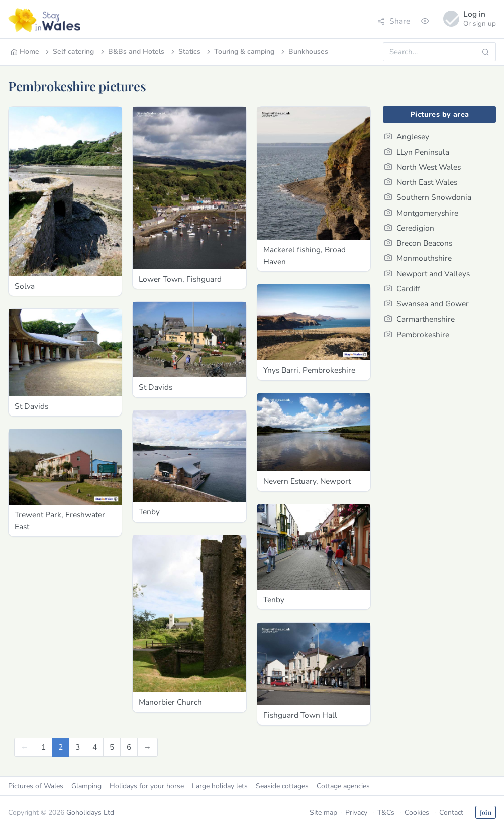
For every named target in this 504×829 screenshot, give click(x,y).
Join (486, 812)
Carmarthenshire (420, 319)
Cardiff (402, 289)
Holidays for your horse (147, 786)
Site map (323, 813)
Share (394, 21)
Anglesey (407, 136)
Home (25, 51)
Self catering (69, 51)
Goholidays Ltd (90, 813)
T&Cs (386, 813)
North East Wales (421, 182)
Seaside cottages (282, 786)
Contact (451, 813)
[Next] (148, 747)
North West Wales (423, 167)
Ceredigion (409, 228)
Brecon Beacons (418, 243)
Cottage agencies (343, 786)
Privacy (356, 813)
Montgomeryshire (421, 213)
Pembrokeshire (417, 334)
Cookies (417, 813)
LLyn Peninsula (417, 152)
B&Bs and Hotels (132, 51)
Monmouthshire (418, 258)
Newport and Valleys (427, 274)
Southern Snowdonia (428, 197)
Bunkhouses (304, 51)
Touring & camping (240, 51)
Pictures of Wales (36, 786)
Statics (185, 51)
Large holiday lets (220, 786)
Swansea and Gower (427, 304)
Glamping (86, 786)
